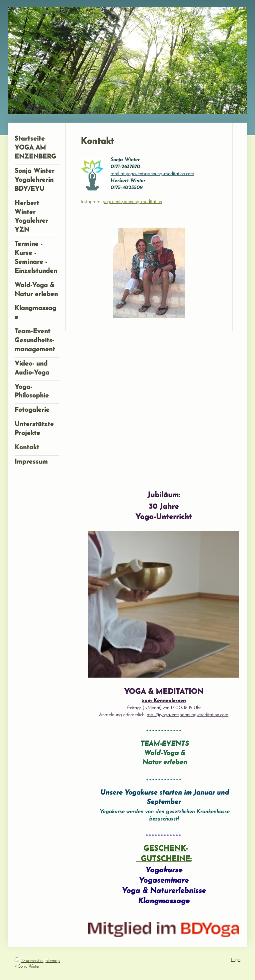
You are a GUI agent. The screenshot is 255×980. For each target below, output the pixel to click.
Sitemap (53, 961)
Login (236, 960)
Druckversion (29, 961)
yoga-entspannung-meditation (132, 202)
